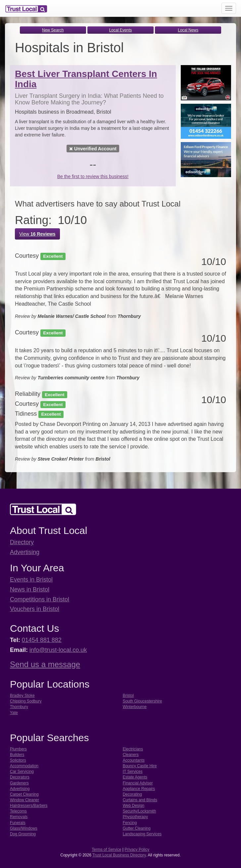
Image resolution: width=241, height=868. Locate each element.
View (37, 234)
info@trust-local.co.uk (58, 650)
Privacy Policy (137, 849)
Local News (188, 30)
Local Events (121, 30)
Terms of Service (106, 849)
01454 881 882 (42, 640)
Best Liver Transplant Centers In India (86, 79)
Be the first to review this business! (93, 176)
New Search (53, 30)
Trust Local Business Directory (119, 855)
